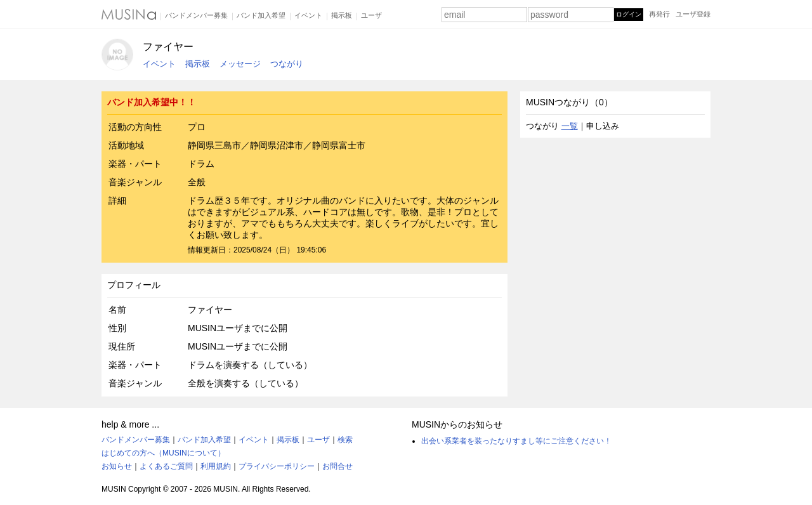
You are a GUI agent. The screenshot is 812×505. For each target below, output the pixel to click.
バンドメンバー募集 (196, 15)
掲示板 (342, 15)
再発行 (659, 14)
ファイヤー (168, 47)
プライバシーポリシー (277, 466)
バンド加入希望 (261, 15)
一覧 (570, 126)
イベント (308, 15)
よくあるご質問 (166, 466)
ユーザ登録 (693, 14)
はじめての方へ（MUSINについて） (163, 453)
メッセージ (240, 64)
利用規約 (216, 466)
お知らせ (117, 466)
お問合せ (337, 466)
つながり (287, 64)
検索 (345, 440)
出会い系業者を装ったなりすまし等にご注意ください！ (516, 441)
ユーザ (371, 15)
